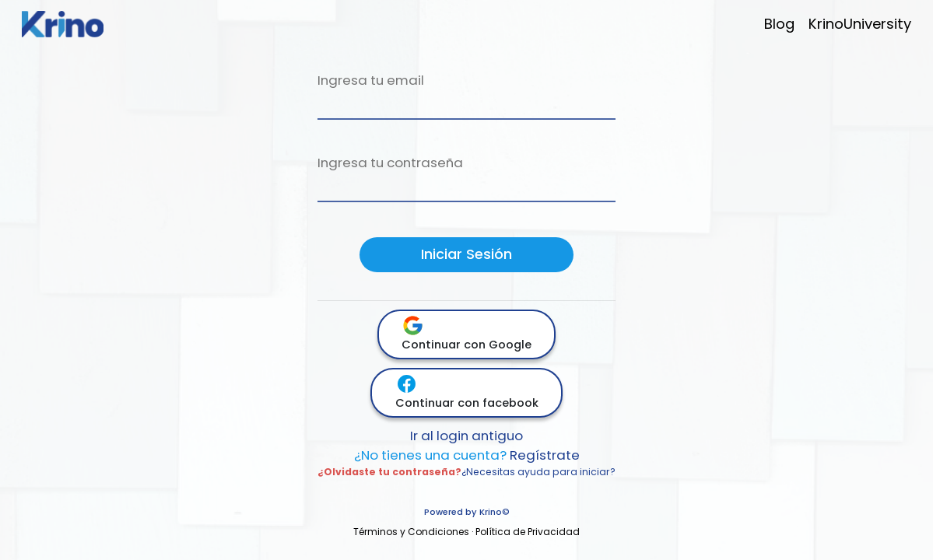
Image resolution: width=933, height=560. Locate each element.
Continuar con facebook (467, 392)
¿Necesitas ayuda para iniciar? (538, 472)
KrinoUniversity (860, 24)
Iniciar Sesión (466, 254)
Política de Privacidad (528, 532)
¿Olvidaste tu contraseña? (389, 472)
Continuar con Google (466, 333)
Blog (779, 24)
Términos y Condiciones (411, 532)
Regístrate (467, 455)
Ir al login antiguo (466, 436)
